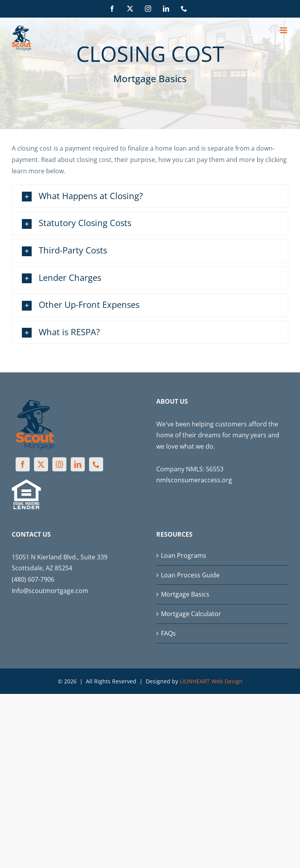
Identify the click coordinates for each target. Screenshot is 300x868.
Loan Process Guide (190, 575)
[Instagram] (59, 464)
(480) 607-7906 (33, 579)
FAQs (168, 633)
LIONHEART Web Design (211, 681)
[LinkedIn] (78, 464)
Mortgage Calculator (191, 614)
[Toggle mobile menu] (284, 30)
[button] (150, 196)
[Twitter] (41, 464)
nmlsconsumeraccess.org (194, 480)
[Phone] (96, 464)
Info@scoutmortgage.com (50, 591)
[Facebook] (23, 464)
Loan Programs (184, 555)
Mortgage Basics (185, 594)
